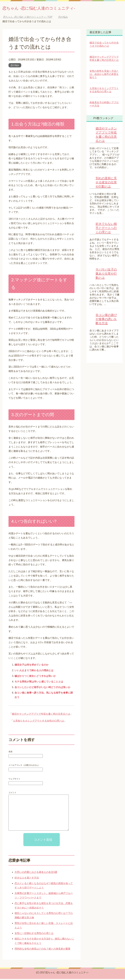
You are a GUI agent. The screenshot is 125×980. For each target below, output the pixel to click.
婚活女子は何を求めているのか (32, 666)
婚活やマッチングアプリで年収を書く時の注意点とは (41, 715)
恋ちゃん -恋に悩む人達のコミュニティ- (52, 8)
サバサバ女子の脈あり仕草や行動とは (106, 275)
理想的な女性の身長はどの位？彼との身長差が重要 (42, 950)
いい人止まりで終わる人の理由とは (34, 671)
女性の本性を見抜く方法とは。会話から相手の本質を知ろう (104, 75)
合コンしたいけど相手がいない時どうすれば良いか (42, 688)
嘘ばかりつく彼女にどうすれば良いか (35, 677)
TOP (28, 18)
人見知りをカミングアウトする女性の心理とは (38, 722)
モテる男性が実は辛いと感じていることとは (39, 683)
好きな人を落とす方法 (27, 879)
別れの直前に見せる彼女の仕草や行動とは (106, 183)
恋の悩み (15, 66)
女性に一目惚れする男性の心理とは (34, 934)
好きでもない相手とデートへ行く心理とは (106, 229)
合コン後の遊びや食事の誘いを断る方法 (106, 320)
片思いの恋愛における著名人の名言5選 (36, 873)
